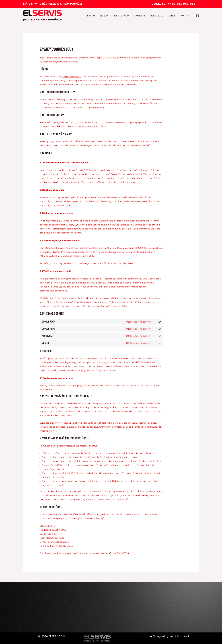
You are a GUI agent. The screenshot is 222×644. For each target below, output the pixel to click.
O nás (172, 16)
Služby (104, 16)
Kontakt (186, 16)
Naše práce (157, 16)
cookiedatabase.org (98, 553)
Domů (91, 16)
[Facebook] (197, 16)
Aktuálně (140, 16)
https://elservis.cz (72, 77)
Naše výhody (121, 16)
